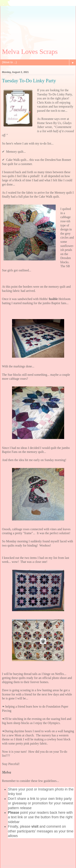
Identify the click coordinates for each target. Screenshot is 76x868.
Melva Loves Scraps (30, 51)
